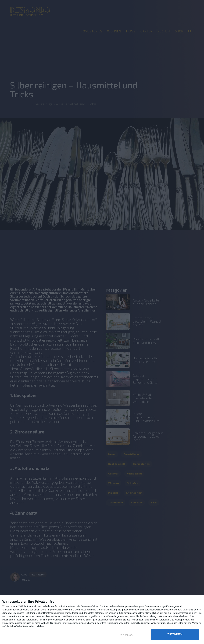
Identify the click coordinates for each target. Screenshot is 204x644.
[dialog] (102, 620)
